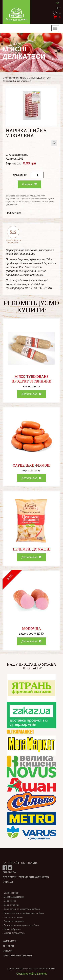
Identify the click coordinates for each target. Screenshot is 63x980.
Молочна (32, 629)
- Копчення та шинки (13, 917)
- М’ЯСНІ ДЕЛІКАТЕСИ (14, 933)
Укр (58, 3)
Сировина (9, 872)
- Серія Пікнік (9, 901)
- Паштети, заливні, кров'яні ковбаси (21, 925)
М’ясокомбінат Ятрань (14, 78)
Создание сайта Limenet (32, 974)
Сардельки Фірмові (32, 465)
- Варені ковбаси (11, 893)
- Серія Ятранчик (11, 905)
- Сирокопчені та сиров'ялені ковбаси (21, 909)
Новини (8, 882)
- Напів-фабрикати (12, 929)
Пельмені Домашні (32, 549)
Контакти (9, 941)
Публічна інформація (18, 955)
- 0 (57, 13)
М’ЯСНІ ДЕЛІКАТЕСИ (40, 78)
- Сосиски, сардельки (13, 897)
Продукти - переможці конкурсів (26, 877)
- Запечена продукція (13, 921)
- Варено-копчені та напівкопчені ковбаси (23, 913)
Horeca (7, 951)
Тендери (8, 946)
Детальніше (32, 394)
